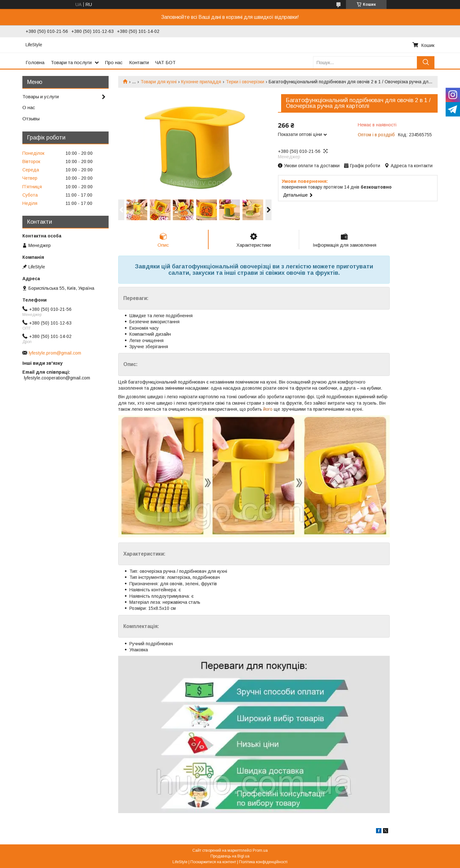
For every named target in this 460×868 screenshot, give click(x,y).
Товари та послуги (71, 62)
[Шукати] (426, 62)
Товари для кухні (159, 82)
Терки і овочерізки (245, 82)
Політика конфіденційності (263, 862)
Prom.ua (260, 850)
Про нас (114, 62)
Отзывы (31, 119)
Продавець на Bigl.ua (230, 856)
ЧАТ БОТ (165, 62)
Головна (35, 62)
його (268, 409)
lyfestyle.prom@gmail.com (55, 353)
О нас (29, 107)
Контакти (139, 62)
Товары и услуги (41, 97)
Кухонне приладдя (201, 82)
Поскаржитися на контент (213, 862)
